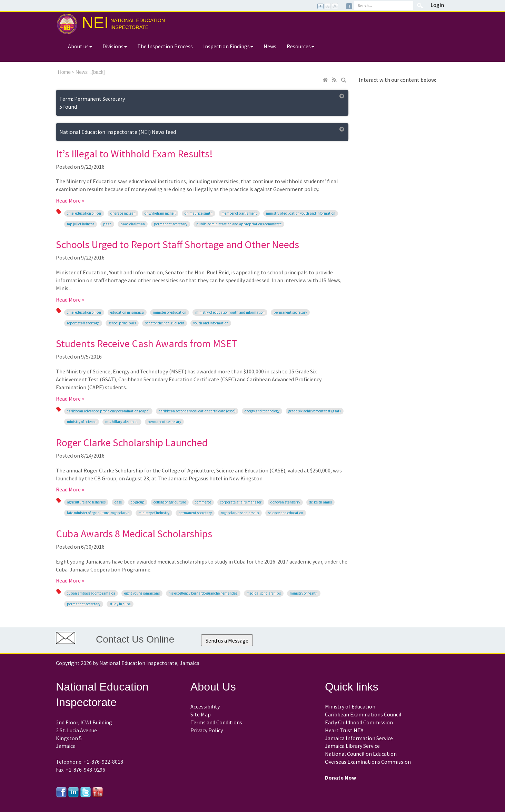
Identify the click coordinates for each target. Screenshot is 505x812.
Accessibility (205, 706)
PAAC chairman (133, 224)
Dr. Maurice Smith (199, 213)
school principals (122, 323)
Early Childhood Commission (359, 722)
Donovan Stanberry (285, 502)
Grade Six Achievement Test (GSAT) (315, 411)
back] (99, 72)
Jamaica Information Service (359, 738)
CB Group (138, 502)
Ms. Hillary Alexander (122, 422)
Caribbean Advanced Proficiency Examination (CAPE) (108, 411)
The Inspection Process (165, 46)
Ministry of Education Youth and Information (301, 213)
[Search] (384, 6)
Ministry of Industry (154, 513)
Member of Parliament (239, 213)
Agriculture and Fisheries (86, 502)
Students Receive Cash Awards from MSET (146, 343)
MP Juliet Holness (81, 224)
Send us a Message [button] (227, 640)
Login (437, 5)
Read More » (70, 200)
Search (420, 6)
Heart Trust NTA (344, 730)
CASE (118, 502)
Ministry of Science (82, 422)
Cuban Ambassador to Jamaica (91, 593)
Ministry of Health (304, 593)
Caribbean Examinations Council (363, 714)
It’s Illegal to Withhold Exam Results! (134, 154)
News (270, 46)
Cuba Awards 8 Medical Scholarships (134, 534)
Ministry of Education (350, 706)
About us (80, 46)
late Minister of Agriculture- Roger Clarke (98, 513)
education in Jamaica (127, 312)
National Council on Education (361, 754)
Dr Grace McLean (123, 213)
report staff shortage (83, 323)
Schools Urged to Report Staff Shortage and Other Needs (177, 244)
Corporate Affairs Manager (241, 502)
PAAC (107, 224)
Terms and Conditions (216, 722)
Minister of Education (170, 312)
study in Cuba (120, 604)
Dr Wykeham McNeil (160, 213)
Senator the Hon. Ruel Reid (165, 323)
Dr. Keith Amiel (320, 502)
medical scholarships (264, 593)
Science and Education (286, 513)
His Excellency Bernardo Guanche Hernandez (203, 593)
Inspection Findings (228, 46)
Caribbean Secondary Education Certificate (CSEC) (197, 411)
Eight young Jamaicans (142, 593)
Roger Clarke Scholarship (240, 513)
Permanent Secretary (171, 224)
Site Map (201, 714)
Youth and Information (211, 323)
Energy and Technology (262, 411)
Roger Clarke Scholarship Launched (132, 442)
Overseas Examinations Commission (368, 762)
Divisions (115, 46)
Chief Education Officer (84, 213)
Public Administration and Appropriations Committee (239, 224)
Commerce (203, 502)
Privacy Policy (207, 730)
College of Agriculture (170, 502)
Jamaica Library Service (352, 746)
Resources (300, 46)
